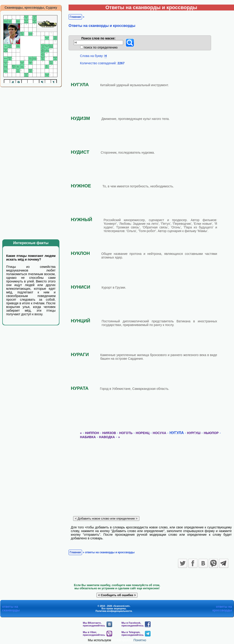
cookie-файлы (122, 640)
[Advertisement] (34, 161)
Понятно (140, 640)
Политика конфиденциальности (114, 611)
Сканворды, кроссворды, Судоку (31, 8)
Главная (75, 17)
